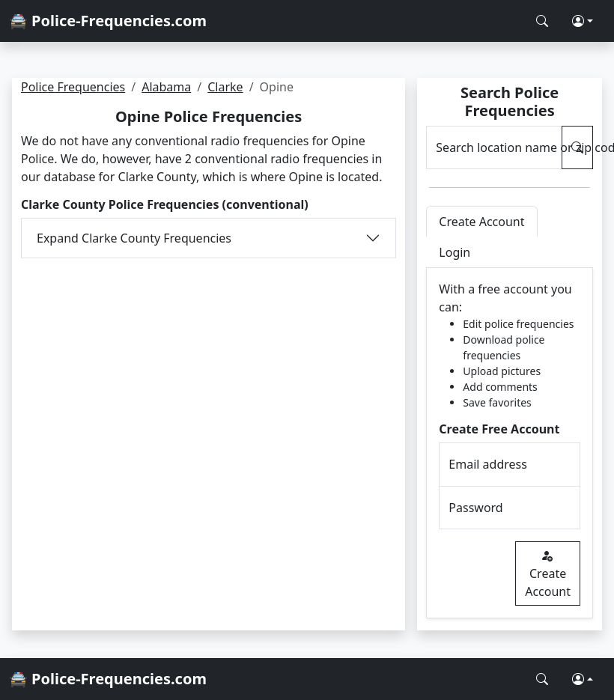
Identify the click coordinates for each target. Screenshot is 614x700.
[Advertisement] (209, 371)
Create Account (548, 573)
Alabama (166, 87)
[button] (583, 21)
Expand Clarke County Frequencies (134, 238)
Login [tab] (455, 252)
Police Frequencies (73, 87)
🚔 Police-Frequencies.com (108, 21)
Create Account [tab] (481, 222)
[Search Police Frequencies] (542, 21)
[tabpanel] (510, 443)
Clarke (225, 87)
